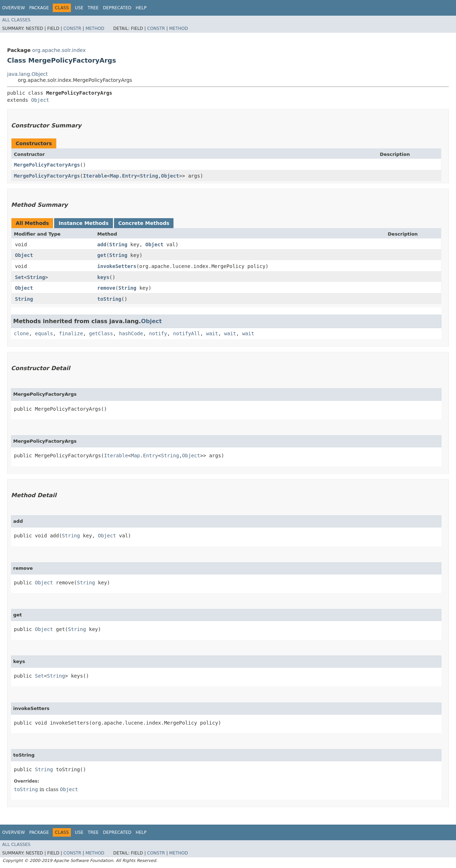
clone (21, 333)
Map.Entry (124, 176)
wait (212, 333)
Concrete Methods (144, 223)
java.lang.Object (27, 74)
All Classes (16, 20)
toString (109, 299)
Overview (14, 8)
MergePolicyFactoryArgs (47, 165)
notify (158, 333)
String (149, 176)
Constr (72, 28)
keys (103, 277)
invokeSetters (117, 266)
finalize (71, 333)
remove (106, 288)
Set (19, 277)
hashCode (131, 333)
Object (40, 100)
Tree (93, 8)
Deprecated (117, 8)
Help (141, 8)
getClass (101, 333)
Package (39, 8)
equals (44, 333)
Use (79, 8)
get (102, 255)
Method (95, 28)
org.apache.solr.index (59, 50)
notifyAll (187, 333)
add (102, 244)
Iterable (95, 176)
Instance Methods (83, 223)
